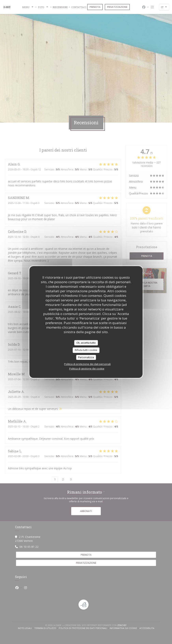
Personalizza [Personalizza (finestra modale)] (86, 357)
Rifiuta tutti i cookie (86, 350)
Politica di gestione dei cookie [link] (87, 369)
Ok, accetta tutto (86, 343)
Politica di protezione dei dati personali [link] (87, 364)
